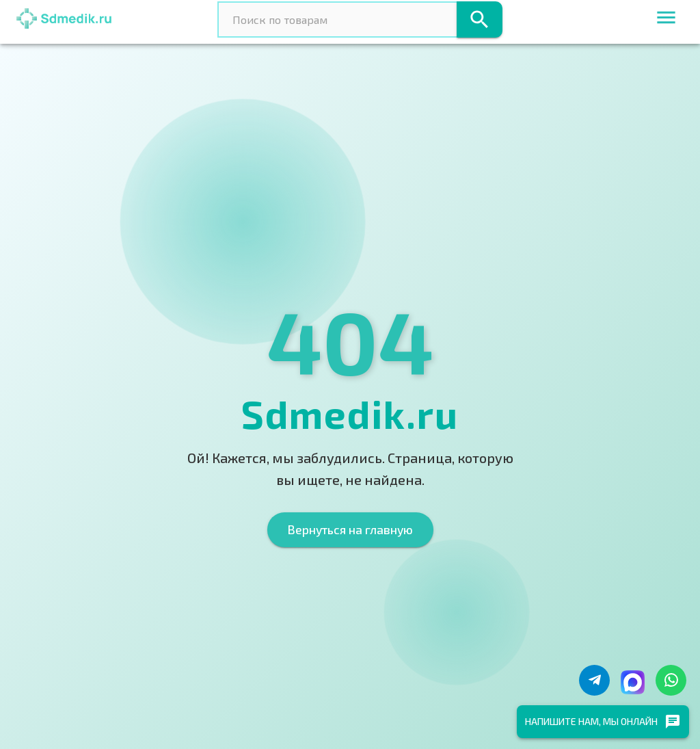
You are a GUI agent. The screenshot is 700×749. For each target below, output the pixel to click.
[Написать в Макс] (633, 682)
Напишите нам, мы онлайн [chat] (603, 722)
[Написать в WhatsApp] (671, 680)
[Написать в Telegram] (594, 680)
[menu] (666, 19)
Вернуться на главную (350, 529)
